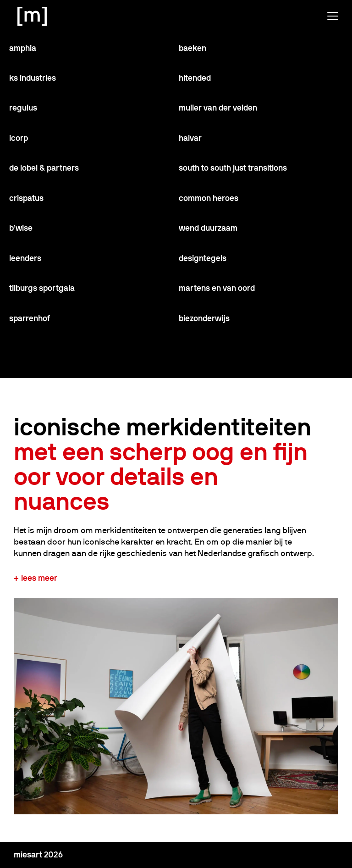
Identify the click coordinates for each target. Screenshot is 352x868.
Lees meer (39, 578)
